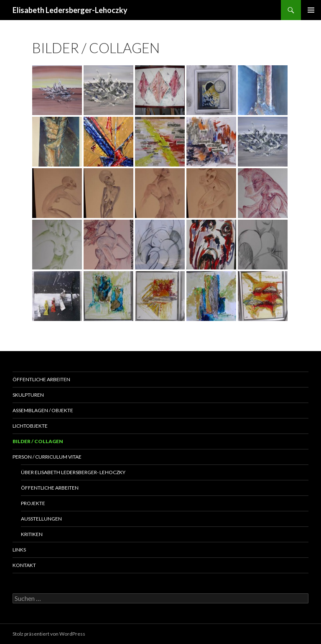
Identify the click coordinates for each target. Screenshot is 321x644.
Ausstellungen (41, 519)
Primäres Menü (311, 10)
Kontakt (24, 565)
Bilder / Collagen (38, 441)
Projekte (33, 503)
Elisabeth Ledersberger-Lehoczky (70, 10)
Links (19, 550)
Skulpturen (28, 395)
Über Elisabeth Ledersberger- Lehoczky (73, 472)
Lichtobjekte (30, 426)
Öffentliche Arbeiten (41, 379)
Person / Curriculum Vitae (47, 457)
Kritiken (32, 534)
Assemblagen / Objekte (43, 410)
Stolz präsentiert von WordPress (49, 634)
